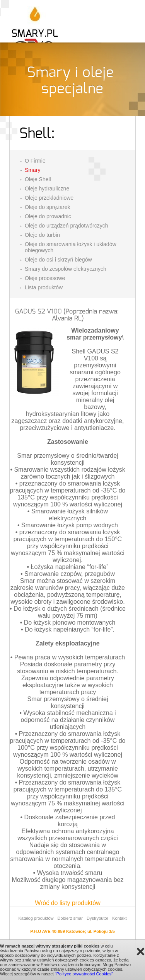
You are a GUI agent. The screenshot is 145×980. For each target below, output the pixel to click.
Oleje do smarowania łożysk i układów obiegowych (71, 247)
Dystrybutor (97, 918)
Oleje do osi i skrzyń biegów (58, 260)
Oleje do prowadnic (48, 216)
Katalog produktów (36, 918)
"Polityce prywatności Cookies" (84, 974)
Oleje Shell (38, 179)
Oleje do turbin (42, 235)
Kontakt (119, 918)
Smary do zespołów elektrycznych (66, 269)
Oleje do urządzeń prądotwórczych (67, 226)
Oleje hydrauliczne (47, 189)
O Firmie (35, 161)
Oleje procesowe (45, 278)
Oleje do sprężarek (48, 207)
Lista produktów (44, 287)
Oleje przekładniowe (49, 198)
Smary (32, 170)
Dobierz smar (70, 918)
